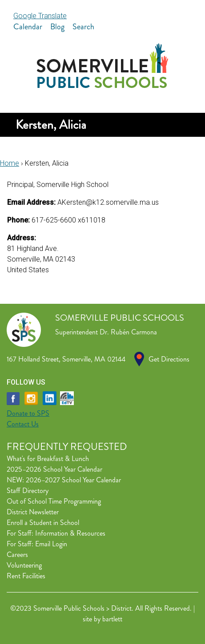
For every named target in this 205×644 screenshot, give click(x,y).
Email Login (51, 544)
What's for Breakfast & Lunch (48, 459)
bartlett (112, 619)
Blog (57, 27)
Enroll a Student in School (43, 523)
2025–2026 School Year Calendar (54, 469)
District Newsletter (33, 512)
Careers (17, 555)
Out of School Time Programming (54, 501)
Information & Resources (70, 533)
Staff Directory (28, 491)
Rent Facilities (26, 576)
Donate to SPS (28, 413)
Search (83, 27)
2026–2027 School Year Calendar (73, 480)
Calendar (28, 27)
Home (10, 163)
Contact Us (23, 424)
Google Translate (40, 16)
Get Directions (169, 359)
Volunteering (24, 565)
